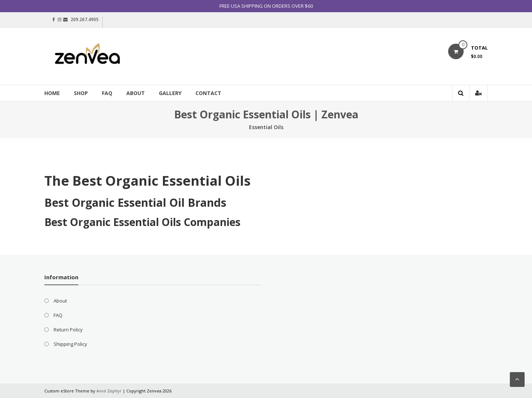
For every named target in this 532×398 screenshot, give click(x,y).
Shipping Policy (70, 344)
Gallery (170, 93)
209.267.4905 (85, 19)
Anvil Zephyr (109, 391)
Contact (208, 93)
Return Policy (68, 330)
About (136, 93)
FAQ (107, 93)
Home (52, 93)
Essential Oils (266, 127)
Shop (81, 93)
